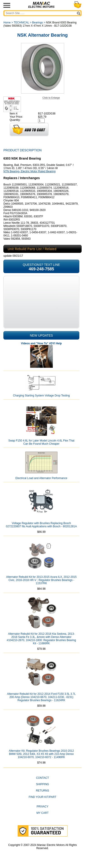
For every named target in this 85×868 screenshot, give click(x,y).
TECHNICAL (21, 23)
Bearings (38, 23)
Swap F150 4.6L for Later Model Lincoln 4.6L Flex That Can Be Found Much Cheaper (41, 442)
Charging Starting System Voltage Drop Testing (41, 396)
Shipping (42, 784)
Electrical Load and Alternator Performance (41, 478)
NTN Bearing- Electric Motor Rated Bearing (29, 171)
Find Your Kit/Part (42, 797)
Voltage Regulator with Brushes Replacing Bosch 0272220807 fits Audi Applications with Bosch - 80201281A (41, 525)
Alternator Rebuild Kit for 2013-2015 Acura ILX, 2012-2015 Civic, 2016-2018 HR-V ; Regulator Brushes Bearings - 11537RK (41, 580)
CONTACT (42, 778)
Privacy (43, 807)
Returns (42, 791)
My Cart (43, 813)
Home (7, 23)
